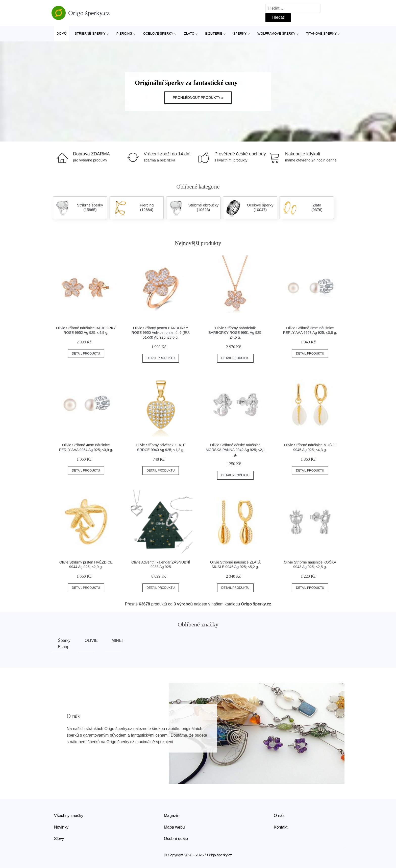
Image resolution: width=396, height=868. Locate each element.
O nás (279, 816)
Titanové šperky (321, 33)
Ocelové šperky (158, 33)
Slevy (59, 839)
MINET (116, 640)
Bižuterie (214, 33)
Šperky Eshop (63, 644)
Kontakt (281, 827)
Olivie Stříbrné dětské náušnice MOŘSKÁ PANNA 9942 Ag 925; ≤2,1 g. (235, 450)
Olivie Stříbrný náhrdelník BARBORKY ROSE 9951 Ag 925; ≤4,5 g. (235, 333)
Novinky (61, 827)
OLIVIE (89, 640)
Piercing (124, 33)
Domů (62, 33)
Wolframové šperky (276, 33)
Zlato (189, 33)
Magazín (172, 816)
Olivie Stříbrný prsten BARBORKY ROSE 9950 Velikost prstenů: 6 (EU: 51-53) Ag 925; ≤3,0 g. (161, 333)
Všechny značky (69, 816)
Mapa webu (174, 827)
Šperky (240, 33)
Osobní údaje (176, 839)
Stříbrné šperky (90, 33)
